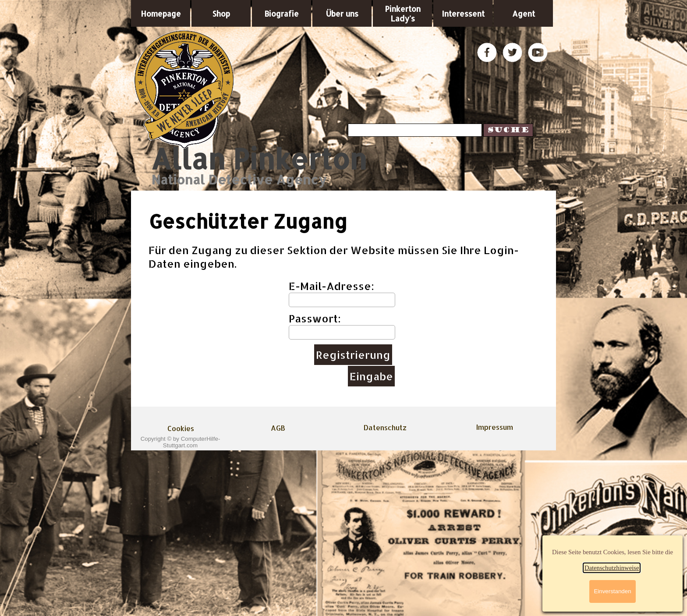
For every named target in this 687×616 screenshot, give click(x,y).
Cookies (181, 428)
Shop (221, 14)
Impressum (495, 427)
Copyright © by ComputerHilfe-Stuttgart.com (181, 442)
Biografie (282, 14)
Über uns (342, 14)
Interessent (463, 14)
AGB (278, 428)
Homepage (161, 14)
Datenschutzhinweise (612, 568)
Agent (524, 14)
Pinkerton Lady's (403, 14)
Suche (508, 130)
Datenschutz (385, 427)
